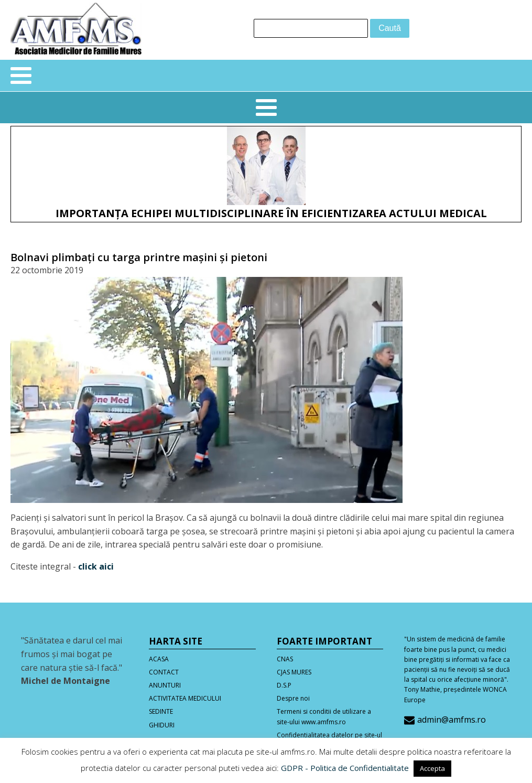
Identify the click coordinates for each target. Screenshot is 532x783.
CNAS (285, 659)
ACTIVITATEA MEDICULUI (185, 698)
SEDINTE (161, 711)
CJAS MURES (294, 672)
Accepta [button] (432, 768)
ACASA (159, 659)
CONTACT (164, 672)
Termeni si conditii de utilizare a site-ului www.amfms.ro (324, 716)
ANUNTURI (165, 685)
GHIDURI (162, 725)
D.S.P (284, 685)
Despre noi (293, 698)
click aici (96, 566)
